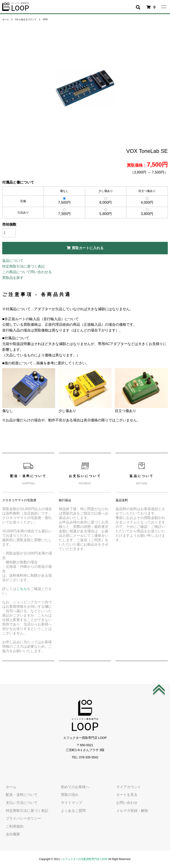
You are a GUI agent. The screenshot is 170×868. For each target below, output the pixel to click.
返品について (13, 261)
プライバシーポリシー (20, 818)
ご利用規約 (11, 826)
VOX (51, 19)
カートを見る (123, 795)
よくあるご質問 (70, 811)
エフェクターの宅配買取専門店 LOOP (85, 859)
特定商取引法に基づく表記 (23, 266)
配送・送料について (18, 795)
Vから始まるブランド (29, 19)
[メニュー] (163, 7)
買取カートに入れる (85, 248)
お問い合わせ (123, 803)
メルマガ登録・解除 (129, 811)
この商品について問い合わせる (27, 272)
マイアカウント (125, 787)
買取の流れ (66, 795)
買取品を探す (13, 278)
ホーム (6, 19)
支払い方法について (18, 803)
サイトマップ (68, 803)
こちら (22, 589)
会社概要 (9, 834)
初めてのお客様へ (71, 787)
